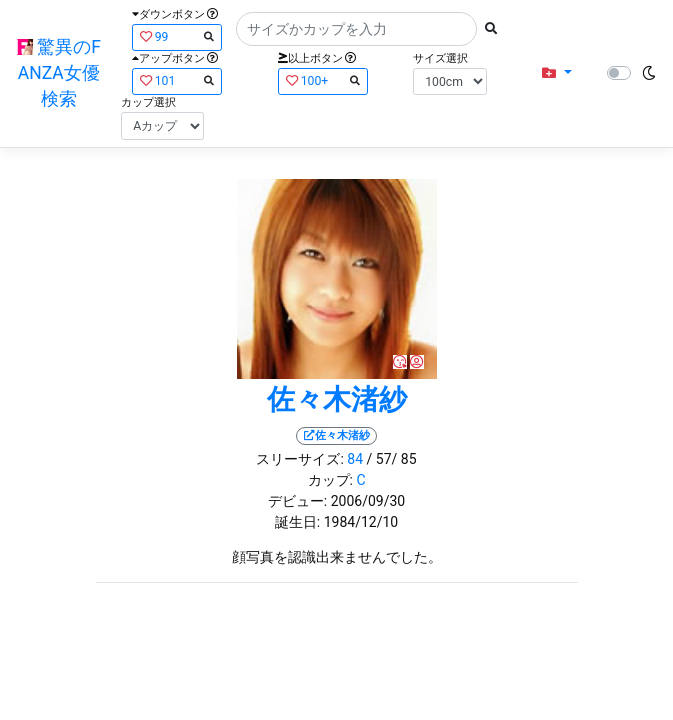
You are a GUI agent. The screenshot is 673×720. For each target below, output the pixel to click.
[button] (556, 73)
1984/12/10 (361, 522)
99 (177, 36)
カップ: (330, 480)
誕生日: (297, 522)
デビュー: (297, 501)
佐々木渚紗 (337, 399)
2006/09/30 (368, 501)
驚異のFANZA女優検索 (59, 73)
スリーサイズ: (299, 459)
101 (177, 80)
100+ (323, 80)
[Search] (356, 29)
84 (355, 459)
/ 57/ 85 (392, 459)
